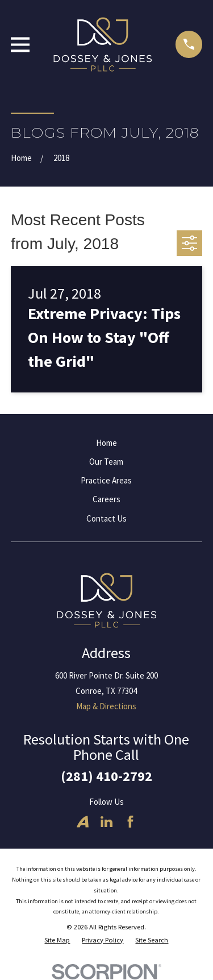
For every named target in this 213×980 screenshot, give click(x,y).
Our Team (106, 462)
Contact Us (106, 518)
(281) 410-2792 (106, 776)
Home (106, 443)
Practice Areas (106, 480)
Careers (106, 499)
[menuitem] (57, 940)
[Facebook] (130, 822)
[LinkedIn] (106, 822)
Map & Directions (106, 706)
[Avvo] (83, 822)
